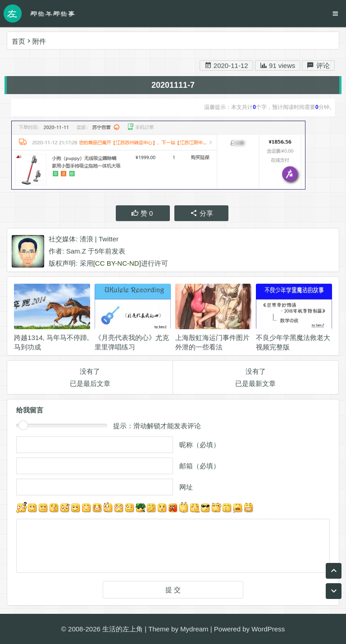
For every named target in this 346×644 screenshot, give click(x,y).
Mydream (194, 629)
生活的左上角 (123, 629)
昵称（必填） (200, 447)
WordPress (268, 629)
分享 (202, 215)
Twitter (109, 241)
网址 (186, 489)
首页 (18, 41)
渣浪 (86, 241)
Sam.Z (76, 253)
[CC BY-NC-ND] (117, 265)
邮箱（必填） (200, 468)
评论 (318, 67)
